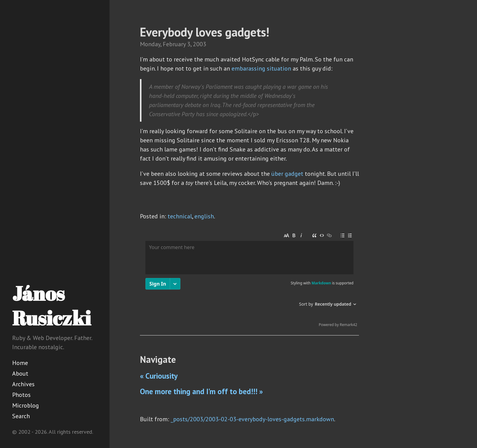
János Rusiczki (52, 306)
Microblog (26, 405)
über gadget (287, 174)
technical (180, 216)
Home (20, 363)
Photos (21, 395)
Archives (23, 384)
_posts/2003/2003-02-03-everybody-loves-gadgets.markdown (252, 419)
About (20, 373)
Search (21, 416)
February (174, 44)
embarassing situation (261, 68)
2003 (200, 44)
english (204, 216)
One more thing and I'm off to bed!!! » (201, 391)
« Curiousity (159, 376)
